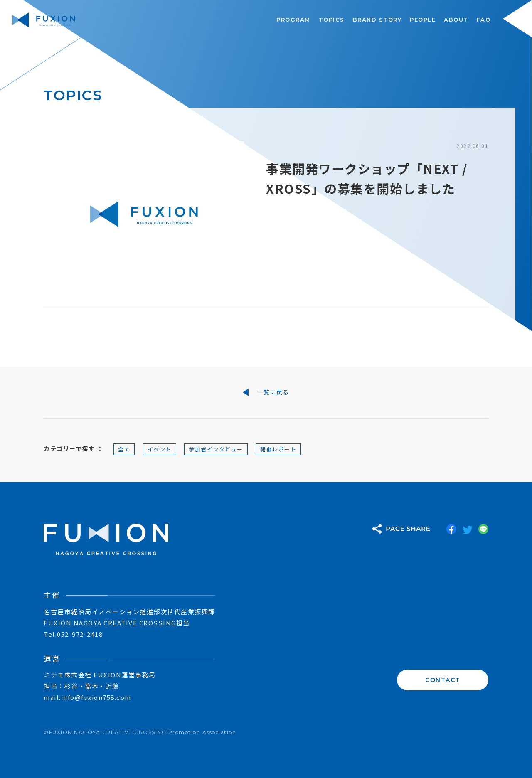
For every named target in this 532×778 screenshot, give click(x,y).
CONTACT (443, 680)
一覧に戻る (266, 392)
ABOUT (456, 20)
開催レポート (278, 449)
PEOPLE (423, 20)
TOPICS (332, 20)
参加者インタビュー (216, 449)
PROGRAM (293, 20)
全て (124, 449)
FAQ (484, 20)
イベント (160, 449)
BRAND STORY (377, 20)
